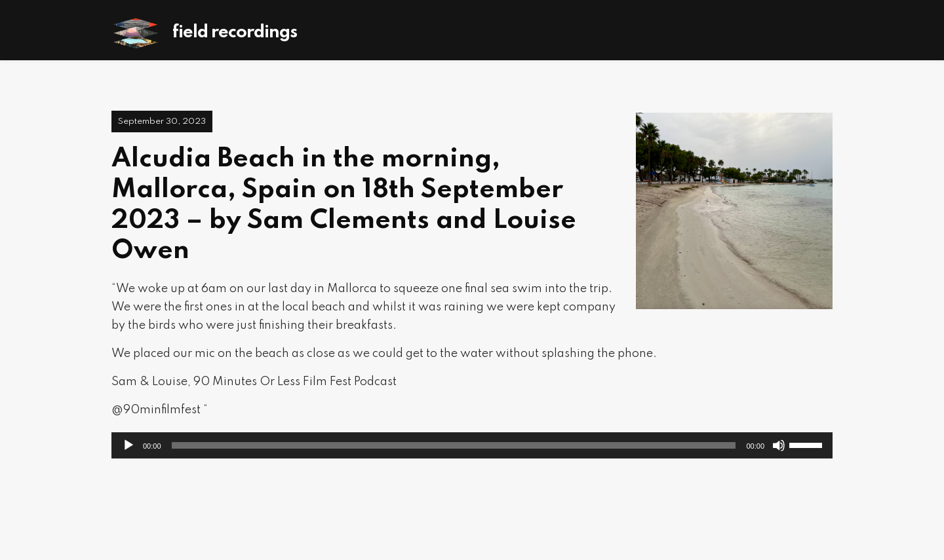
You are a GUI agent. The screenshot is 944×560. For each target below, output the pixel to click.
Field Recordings (235, 32)
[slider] (454, 445)
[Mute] (779, 445)
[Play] (128, 445)
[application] (472, 445)
